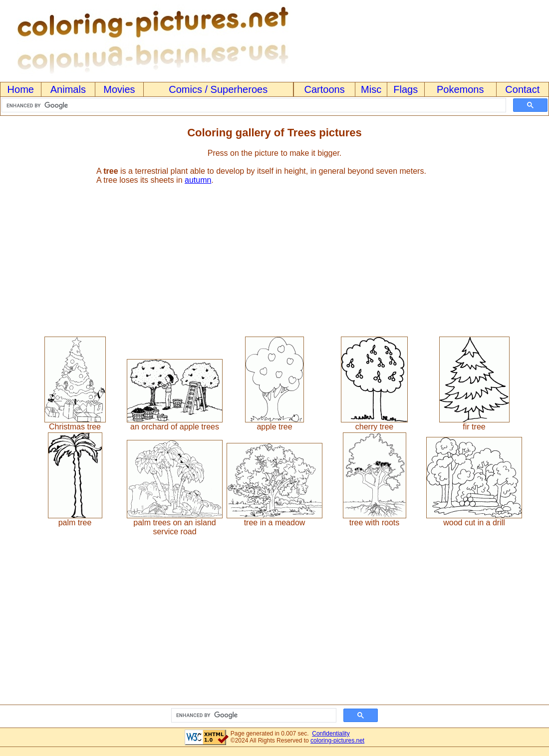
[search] (253, 105)
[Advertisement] (274, 256)
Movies (119, 89)
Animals (68, 89)
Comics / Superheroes (218, 89)
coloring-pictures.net (337, 741)
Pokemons (460, 89)
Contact (522, 89)
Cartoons (325, 89)
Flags (406, 89)
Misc (371, 89)
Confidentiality (331, 734)
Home (21, 89)
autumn (198, 180)
